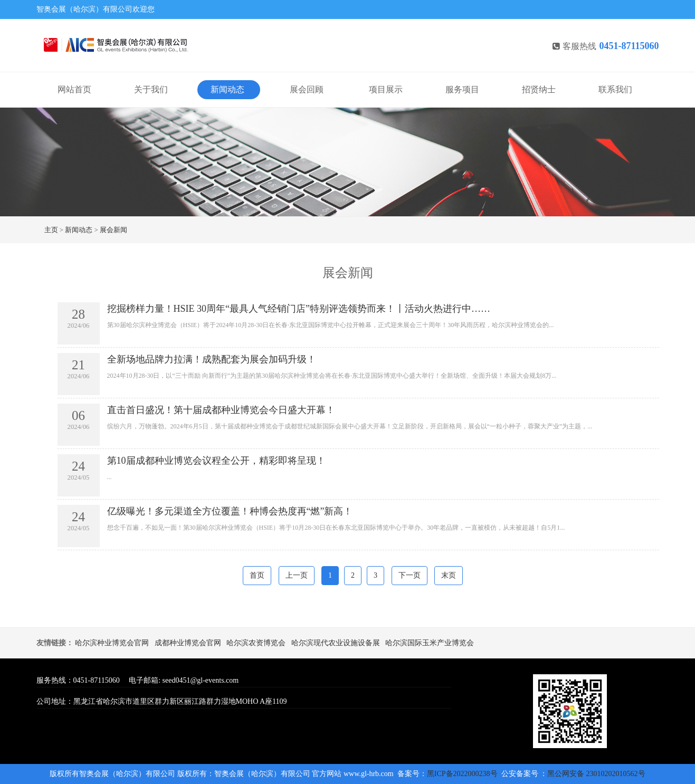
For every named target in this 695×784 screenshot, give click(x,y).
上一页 (297, 575)
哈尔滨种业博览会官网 (112, 643)
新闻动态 (227, 89)
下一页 (410, 575)
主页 (51, 230)
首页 (257, 575)
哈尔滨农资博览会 (256, 643)
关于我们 (151, 89)
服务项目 (462, 89)
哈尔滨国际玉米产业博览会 (430, 643)
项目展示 (386, 89)
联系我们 (615, 89)
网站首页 (74, 89)
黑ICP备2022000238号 (463, 774)
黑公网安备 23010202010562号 (596, 774)
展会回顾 (307, 89)
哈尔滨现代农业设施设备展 (336, 643)
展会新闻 (113, 230)
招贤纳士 (539, 89)
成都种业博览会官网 (188, 643)
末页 (449, 575)
